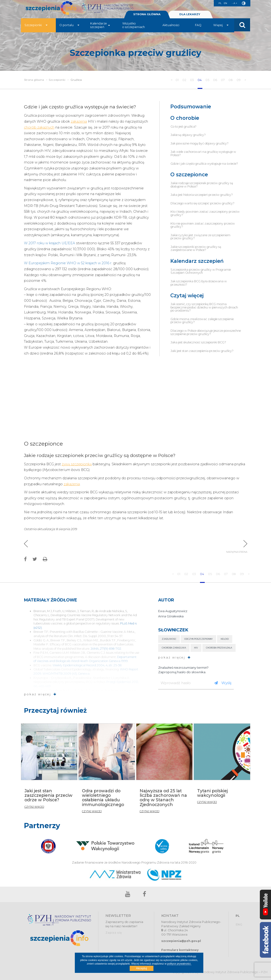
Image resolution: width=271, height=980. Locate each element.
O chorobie (185, 118)
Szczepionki (36, 27)
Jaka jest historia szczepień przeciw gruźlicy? (202, 195)
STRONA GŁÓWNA (147, 16)
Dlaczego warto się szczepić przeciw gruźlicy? (202, 203)
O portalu (69, 27)
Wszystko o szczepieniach (134, 27)
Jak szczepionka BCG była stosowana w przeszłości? (199, 283)
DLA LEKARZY (190, 16)
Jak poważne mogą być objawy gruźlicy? (200, 143)
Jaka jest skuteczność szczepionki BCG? (198, 342)
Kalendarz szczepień (197, 261)
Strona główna (34, 80)
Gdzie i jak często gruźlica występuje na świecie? (204, 164)
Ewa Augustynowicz (173, 611)
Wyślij (223, 683)
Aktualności (171, 27)
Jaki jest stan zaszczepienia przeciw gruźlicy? (202, 351)
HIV (196, 648)
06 (215, 80)
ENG (239, 925)
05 (207, 80)
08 (231, 80)
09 (239, 80)
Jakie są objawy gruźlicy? (188, 135)
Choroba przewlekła (219, 648)
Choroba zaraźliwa (174, 648)
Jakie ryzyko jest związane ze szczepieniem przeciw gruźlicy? (200, 237)
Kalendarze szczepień (100, 27)
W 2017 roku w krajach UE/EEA (50, 243)
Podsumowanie (191, 107)
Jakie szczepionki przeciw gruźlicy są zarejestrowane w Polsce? (196, 248)
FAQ (198, 27)
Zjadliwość (169, 639)
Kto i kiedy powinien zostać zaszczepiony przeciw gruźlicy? (205, 213)
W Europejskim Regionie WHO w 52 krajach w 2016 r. (68, 263)
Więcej (221, 27)
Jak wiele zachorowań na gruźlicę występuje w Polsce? (203, 153)
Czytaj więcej (187, 295)
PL (218, 3)
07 (223, 80)
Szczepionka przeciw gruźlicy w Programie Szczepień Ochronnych (201, 271)
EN (224, 3)
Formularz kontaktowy (180, 950)
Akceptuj (141, 968)
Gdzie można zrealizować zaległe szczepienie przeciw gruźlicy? (202, 321)
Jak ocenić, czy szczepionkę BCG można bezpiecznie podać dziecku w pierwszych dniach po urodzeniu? (204, 307)
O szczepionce (189, 175)
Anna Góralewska (171, 616)
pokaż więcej (40, 694)
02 (184, 80)
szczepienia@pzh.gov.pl (181, 941)
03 (192, 80)
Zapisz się (114, 933)
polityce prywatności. (179, 964)
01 (177, 80)
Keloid (225, 639)
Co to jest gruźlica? (183, 127)
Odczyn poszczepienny (198, 639)
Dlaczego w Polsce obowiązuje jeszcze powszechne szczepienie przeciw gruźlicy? (206, 332)
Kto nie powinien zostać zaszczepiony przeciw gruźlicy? (203, 225)
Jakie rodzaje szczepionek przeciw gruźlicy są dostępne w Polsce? (202, 185)
